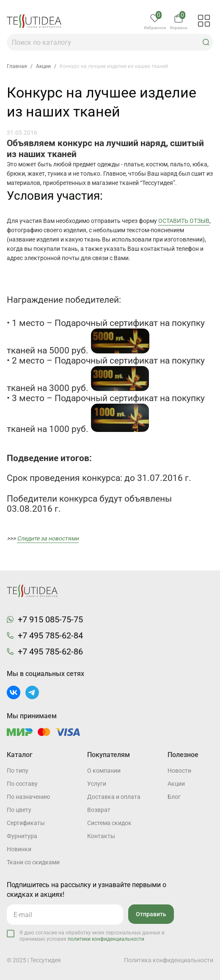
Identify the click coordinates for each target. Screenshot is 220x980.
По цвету (19, 810)
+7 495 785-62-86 (50, 652)
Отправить (151, 914)
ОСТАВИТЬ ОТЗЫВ (184, 221)
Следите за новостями (48, 538)
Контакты (101, 836)
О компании (104, 771)
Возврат (99, 810)
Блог (174, 797)
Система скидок (109, 823)
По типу (18, 771)
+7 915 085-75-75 (50, 619)
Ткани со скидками (33, 862)
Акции (176, 784)
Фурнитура (22, 836)
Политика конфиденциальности (169, 960)
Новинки (19, 849)
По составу (22, 784)
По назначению (28, 797)
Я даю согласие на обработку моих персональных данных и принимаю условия (92, 936)
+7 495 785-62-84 (50, 635)
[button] (206, 42)
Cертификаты (26, 823)
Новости (179, 771)
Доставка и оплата (114, 797)
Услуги (97, 784)
